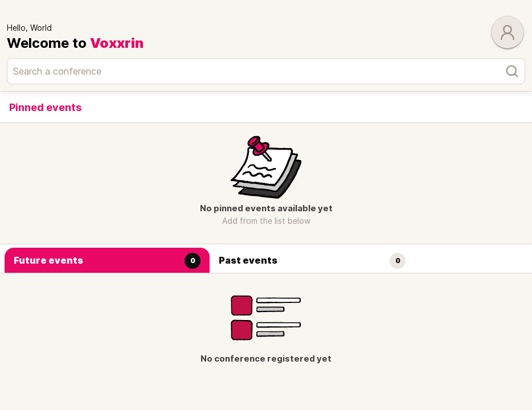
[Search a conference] (266, 71)
